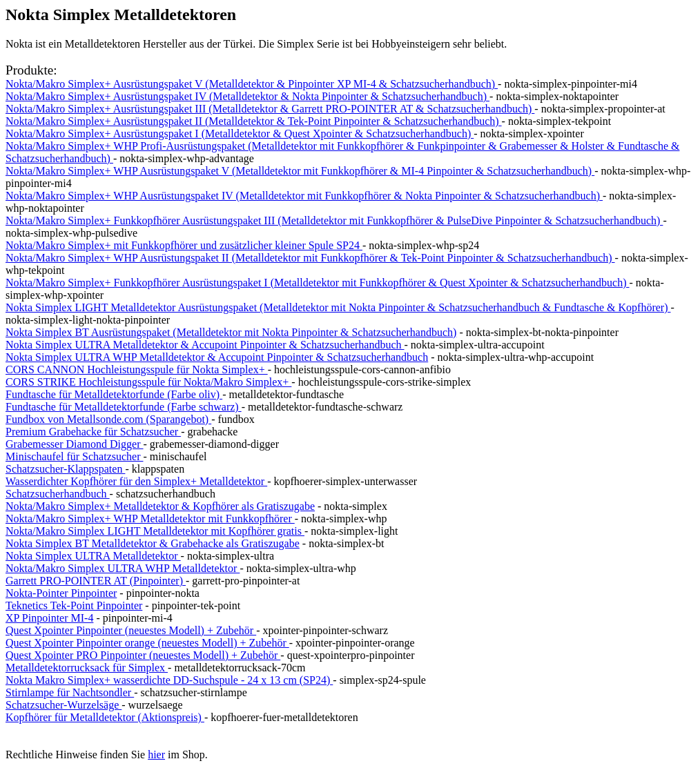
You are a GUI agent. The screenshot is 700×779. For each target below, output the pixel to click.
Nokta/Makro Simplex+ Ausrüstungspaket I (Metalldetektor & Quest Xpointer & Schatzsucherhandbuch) (240, 134)
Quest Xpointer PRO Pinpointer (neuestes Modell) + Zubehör (143, 655)
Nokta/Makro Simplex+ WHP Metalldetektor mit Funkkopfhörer (150, 519)
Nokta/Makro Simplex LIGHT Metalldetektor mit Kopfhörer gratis (155, 531)
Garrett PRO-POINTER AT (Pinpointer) (96, 581)
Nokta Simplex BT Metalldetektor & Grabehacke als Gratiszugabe (153, 543)
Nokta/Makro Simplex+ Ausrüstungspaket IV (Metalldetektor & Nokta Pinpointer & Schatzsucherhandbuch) (247, 96)
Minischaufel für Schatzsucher (74, 456)
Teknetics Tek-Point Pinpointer (74, 605)
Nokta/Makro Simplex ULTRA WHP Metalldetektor (123, 568)
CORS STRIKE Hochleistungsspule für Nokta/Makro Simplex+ (148, 382)
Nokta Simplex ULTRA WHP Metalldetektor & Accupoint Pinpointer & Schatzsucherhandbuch (217, 357)
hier (156, 755)
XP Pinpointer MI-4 (49, 618)
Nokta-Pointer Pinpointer (61, 593)
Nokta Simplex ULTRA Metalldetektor (93, 556)
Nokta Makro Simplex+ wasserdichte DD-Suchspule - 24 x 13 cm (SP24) (169, 680)
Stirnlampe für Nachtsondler (70, 692)
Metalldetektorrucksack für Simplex (87, 668)
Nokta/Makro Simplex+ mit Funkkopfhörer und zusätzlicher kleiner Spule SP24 (184, 245)
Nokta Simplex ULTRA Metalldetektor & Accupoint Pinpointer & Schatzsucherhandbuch (205, 345)
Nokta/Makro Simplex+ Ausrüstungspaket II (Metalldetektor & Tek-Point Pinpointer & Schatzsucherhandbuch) (254, 121)
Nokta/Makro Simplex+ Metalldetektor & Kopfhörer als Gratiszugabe (160, 506)
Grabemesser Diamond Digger (75, 444)
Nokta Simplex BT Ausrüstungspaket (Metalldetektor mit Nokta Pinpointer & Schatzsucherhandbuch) (231, 332)
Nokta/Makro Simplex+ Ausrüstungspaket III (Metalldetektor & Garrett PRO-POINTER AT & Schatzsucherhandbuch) (270, 109)
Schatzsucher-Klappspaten (65, 469)
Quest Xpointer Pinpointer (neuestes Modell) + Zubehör (131, 630)
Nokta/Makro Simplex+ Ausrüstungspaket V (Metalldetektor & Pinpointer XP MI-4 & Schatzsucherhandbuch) (252, 84)
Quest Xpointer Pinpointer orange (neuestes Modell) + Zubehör (147, 643)
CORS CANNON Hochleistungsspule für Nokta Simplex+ (137, 369)
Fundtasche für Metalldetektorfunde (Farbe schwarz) (124, 407)
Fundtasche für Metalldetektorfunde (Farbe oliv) (114, 394)
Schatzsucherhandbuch (58, 494)
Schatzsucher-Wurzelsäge (64, 705)
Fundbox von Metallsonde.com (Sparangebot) (108, 419)
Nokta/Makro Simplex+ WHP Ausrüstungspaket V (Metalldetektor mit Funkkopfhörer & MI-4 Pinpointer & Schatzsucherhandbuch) (300, 171)
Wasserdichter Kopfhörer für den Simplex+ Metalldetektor (136, 481)
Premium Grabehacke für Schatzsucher (93, 432)
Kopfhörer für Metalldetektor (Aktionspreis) (105, 717)
